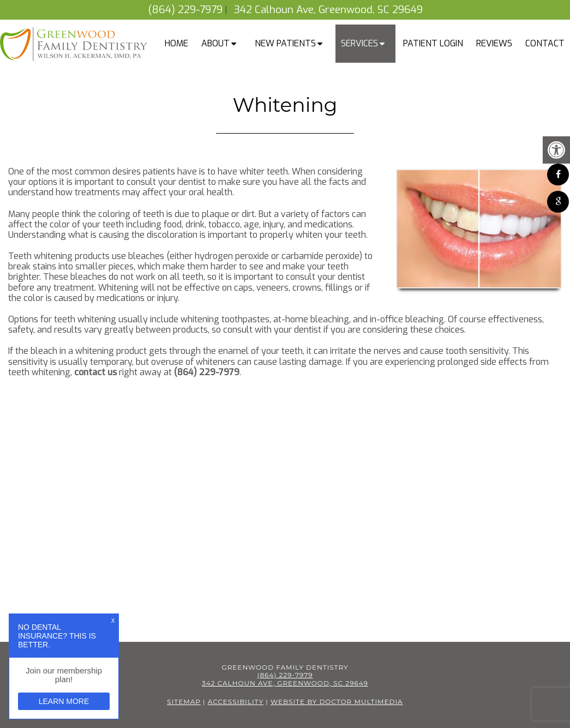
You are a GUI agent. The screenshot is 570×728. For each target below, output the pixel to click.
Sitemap (184, 702)
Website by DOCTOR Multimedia (337, 702)
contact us (95, 372)
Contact (545, 43)
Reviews (494, 43)
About (215, 43)
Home (176, 43)
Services (359, 43)
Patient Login (433, 43)
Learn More (64, 701)
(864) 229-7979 (185, 10)
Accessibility (236, 702)
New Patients (285, 43)
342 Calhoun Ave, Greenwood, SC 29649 (328, 10)
